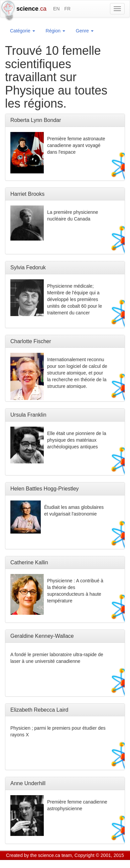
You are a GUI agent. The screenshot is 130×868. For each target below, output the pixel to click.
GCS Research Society (45, 864)
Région (55, 31)
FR (67, 9)
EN (56, 9)
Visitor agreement (89, 864)
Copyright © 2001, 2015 (99, 855)
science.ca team (55, 855)
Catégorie (23, 31)
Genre (85, 31)
